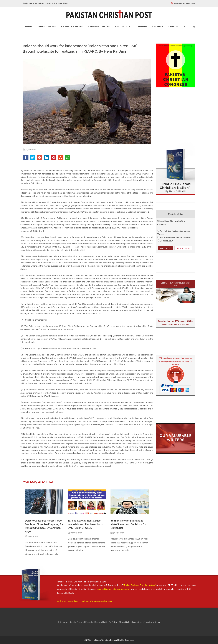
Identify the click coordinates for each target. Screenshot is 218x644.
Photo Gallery (125, 622)
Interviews (63, 622)
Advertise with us (152, 622)
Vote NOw (165, 248)
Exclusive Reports (94, 622)
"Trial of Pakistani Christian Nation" (140, 585)
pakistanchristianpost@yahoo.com (97, 601)
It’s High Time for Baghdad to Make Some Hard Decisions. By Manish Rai (128, 524)
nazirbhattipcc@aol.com (69, 601)
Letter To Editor (111, 622)
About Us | (138, 622)
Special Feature (77, 622)
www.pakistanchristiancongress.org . (113, 589)
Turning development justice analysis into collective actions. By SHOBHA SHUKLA (85, 524)
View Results (183, 248)
